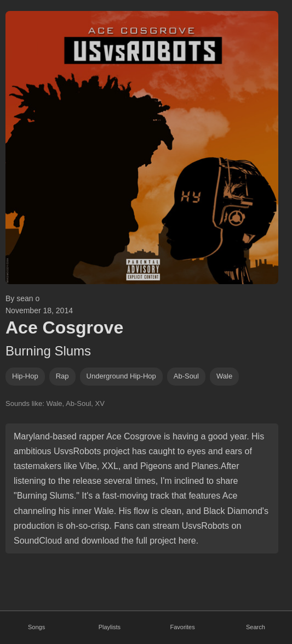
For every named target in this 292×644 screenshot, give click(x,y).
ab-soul (186, 376)
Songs (36, 627)
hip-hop (25, 376)
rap (62, 376)
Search (256, 627)
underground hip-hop (121, 376)
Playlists (110, 627)
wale (224, 376)
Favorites (183, 627)
